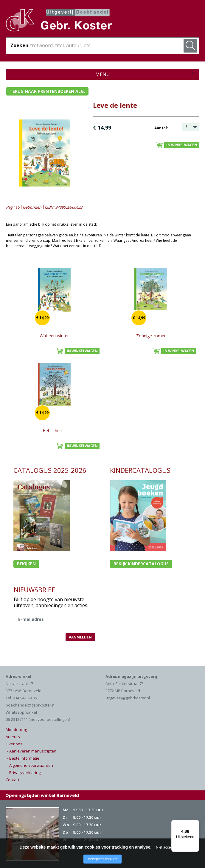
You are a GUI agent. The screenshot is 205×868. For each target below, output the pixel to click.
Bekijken (26, 564)
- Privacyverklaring (24, 772)
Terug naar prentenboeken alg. (47, 91)
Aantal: (161, 128)
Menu (103, 74)
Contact (13, 780)
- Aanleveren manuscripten (32, 751)
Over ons (14, 744)
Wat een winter (54, 336)
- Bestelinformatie (23, 758)
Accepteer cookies (102, 859)
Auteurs (13, 737)
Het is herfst (54, 431)
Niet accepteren (168, 847)
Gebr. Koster (59, 21)
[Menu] (195, 824)
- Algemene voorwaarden (30, 765)
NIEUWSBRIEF (34, 590)
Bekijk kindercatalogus (141, 564)
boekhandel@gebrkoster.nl (31, 705)
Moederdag (16, 730)
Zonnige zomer (151, 336)
